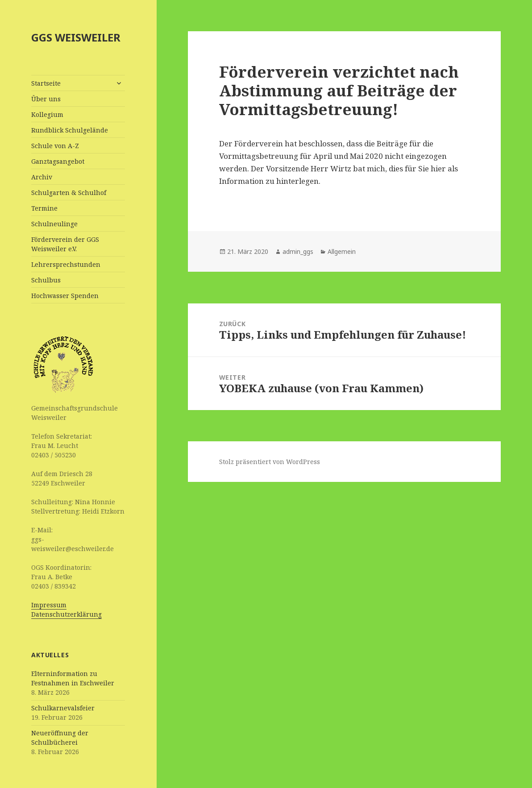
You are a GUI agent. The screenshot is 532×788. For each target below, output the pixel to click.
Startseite (46, 83)
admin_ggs (298, 251)
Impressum (49, 605)
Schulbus (46, 280)
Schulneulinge (54, 224)
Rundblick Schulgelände (70, 130)
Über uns (46, 99)
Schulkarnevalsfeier (63, 708)
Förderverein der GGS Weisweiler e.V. (65, 244)
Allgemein (342, 251)
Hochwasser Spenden (65, 296)
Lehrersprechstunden (66, 264)
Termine (44, 208)
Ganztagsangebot (58, 161)
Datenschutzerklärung (66, 614)
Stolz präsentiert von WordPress (270, 462)
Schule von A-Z (55, 146)
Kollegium (47, 114)
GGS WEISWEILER (76, 37)
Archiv (42, 177)
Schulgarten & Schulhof (69, 193)
